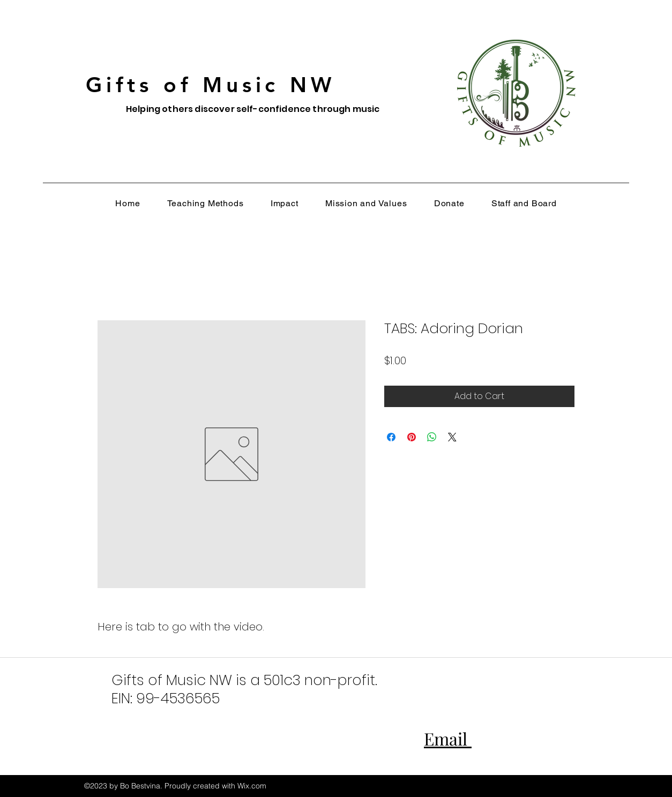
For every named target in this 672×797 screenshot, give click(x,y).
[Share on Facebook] (391, 437)
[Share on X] (452, 437)
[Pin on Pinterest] (412, 437)
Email (448, 738)
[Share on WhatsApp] (432, 437)
